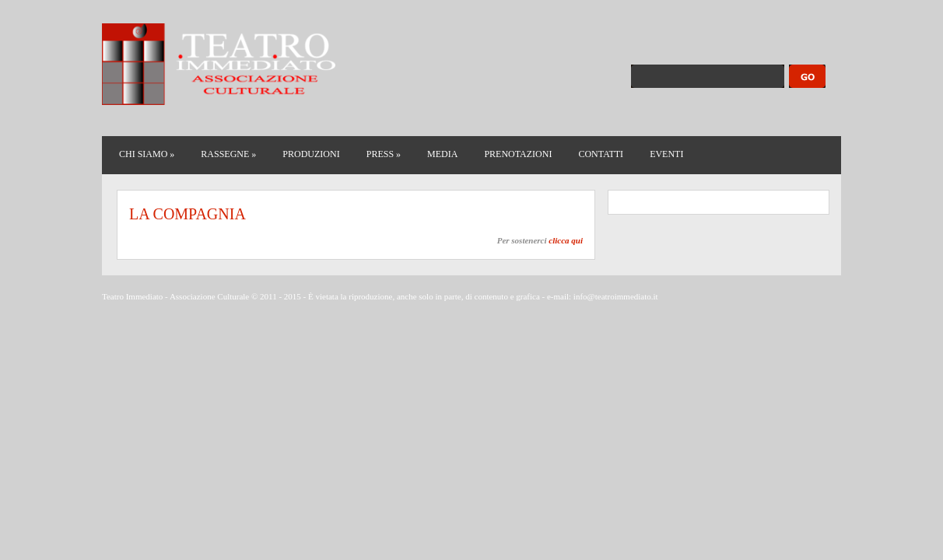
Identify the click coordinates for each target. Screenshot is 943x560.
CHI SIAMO (147, 154)
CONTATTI (601, 154)
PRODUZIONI (311, 154)
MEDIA (442, 154)
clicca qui (566, 240)
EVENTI (666, 154)
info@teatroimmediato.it (616, 296)
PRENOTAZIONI (518, 154)
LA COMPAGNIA (188, 214)
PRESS (384, 154)
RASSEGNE (228, 154)
